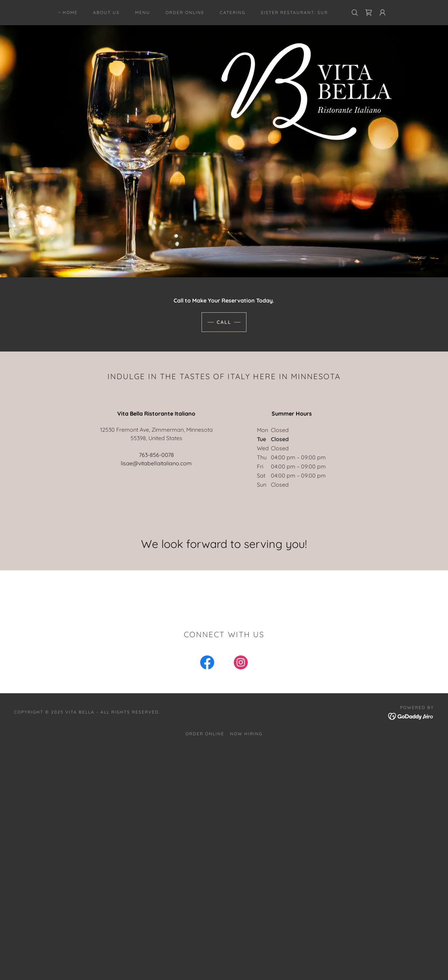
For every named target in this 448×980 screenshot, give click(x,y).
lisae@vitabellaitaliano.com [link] (156, 463)
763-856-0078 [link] (156, 455)
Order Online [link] (185, 12)
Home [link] (70, 12)
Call (224, 322)
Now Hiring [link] (246, 734)
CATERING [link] (233, 12)
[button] (383, 13)
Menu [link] (143, 12)
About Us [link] (106, 12)
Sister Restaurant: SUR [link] (294, 12)
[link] (369, 13)
